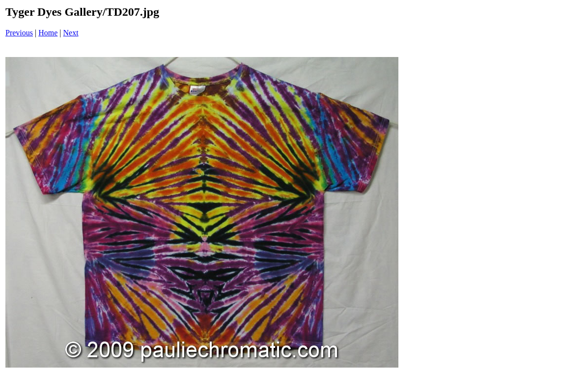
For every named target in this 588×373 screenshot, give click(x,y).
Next (71, 33)
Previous (19, 33)
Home (48, 33)
